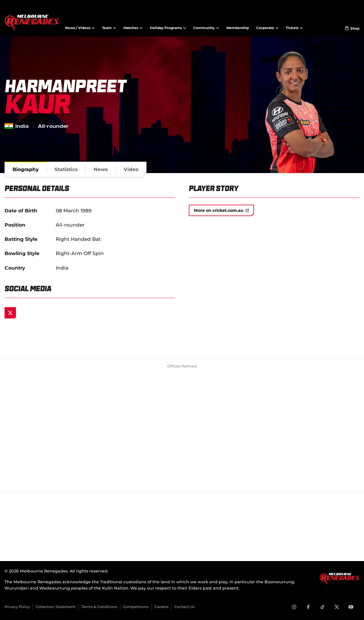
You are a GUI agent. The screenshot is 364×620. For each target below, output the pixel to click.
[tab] (26, 169)
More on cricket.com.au (221, 210)
